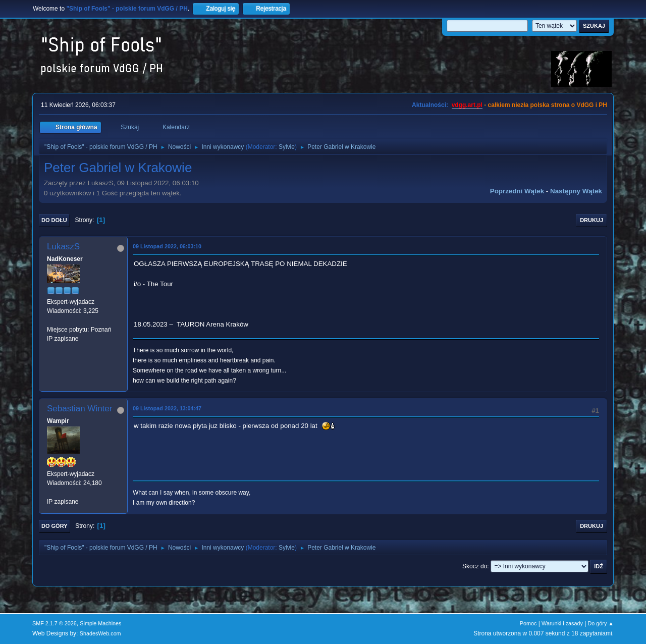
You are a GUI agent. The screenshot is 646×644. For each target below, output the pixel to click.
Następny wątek (576, 191)
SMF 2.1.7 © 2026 (55, 623)
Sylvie (287, 147)
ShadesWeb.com (100, 633)
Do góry (55, 526)
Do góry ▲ (601, 623)
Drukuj (591, 220)
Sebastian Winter (79, 409)
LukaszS (63, 247)
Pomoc (528, 623)
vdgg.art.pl (467, 105)
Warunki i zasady (562, 623)
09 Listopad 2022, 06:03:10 (167, 246)
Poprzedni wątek (517, 191)
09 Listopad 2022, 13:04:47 (167, 408)
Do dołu (54, 220)
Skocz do (475, 566)
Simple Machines (100, 623)
